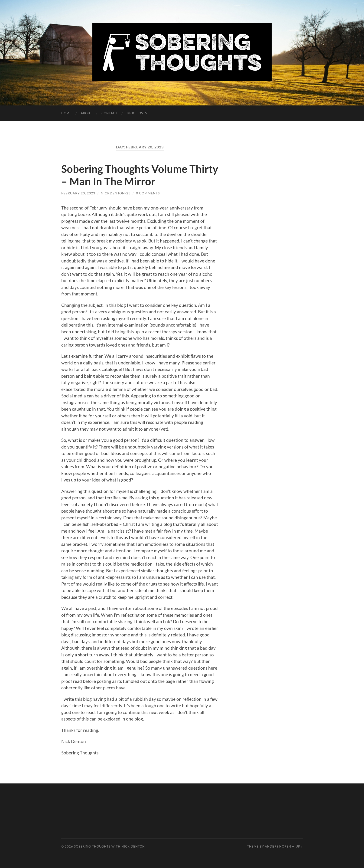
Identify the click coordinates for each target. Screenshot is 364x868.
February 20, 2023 (78, 193)
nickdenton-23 (116, 193)
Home (66, 113)
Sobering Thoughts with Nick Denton (109, 846)
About (86, 113)
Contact (109, 113)
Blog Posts (137, 113)
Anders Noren (278, 846)
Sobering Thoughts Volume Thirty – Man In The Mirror (140, 175)
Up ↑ (299, 846)
